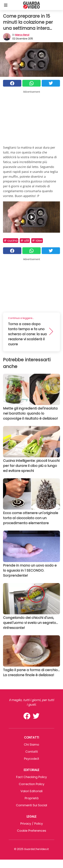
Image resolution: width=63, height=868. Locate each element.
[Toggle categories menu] (6, 5)
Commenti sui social (32, 805)
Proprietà (32, 798)
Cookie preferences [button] (32, 831)
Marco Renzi (22, 35)
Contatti (32, 752)
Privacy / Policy (32, 824)
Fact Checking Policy (32, 777)
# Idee (37, 240)
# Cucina (11, 240)
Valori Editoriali (32, 791)
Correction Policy (32, 784)
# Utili (25, 240)
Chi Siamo (32, 745)
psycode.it (32, 759)
